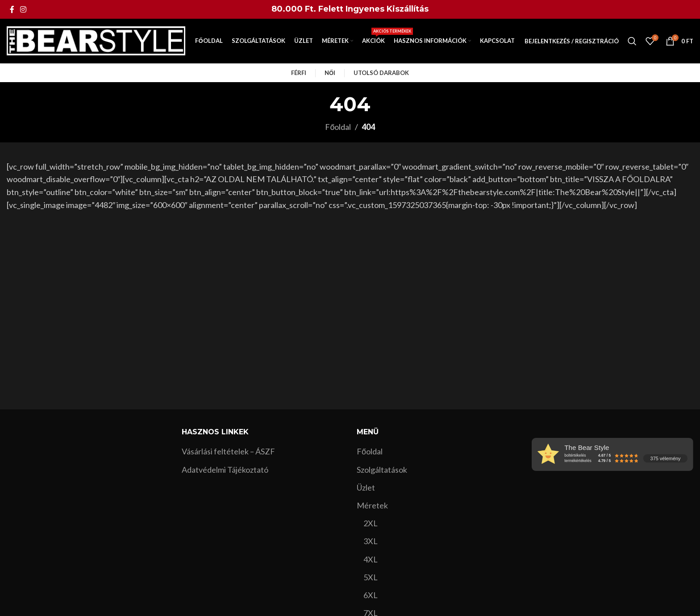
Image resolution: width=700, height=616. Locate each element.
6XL (371, 595)
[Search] (632, 41)
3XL (371, 541)
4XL (371, 559)
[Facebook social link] (12, 9)
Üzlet (366, 487)
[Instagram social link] (23, 9)
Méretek (372, 505)
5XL (371, 577)
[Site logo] (96, 40)
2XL (371, 523)
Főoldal (338, 127)
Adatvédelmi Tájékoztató (225, 470)
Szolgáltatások (382, 470)
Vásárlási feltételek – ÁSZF (228, 451)
